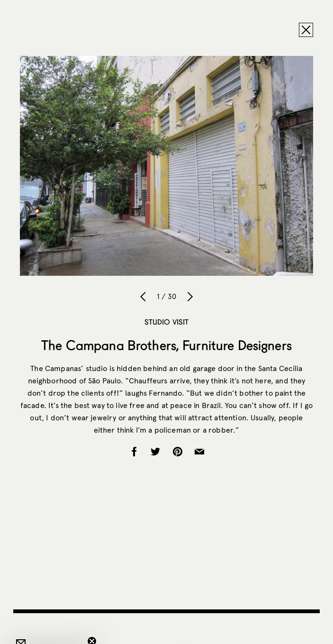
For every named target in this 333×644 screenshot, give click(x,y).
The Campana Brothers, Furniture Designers (166, 345)
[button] (49, 632)
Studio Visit (167, 322)
